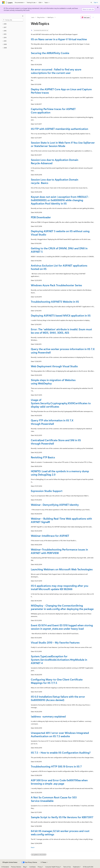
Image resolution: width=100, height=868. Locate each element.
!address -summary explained (48, 716)
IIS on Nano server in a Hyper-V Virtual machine (59, 39)
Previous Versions (16, 867)
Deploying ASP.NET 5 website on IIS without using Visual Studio (60, 233)
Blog (25, 867)
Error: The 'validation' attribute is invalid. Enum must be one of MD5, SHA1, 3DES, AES (61, 331)
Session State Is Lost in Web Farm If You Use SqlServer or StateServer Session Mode (63, 144)
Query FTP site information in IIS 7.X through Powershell (52, 422)
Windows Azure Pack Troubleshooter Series (56, 285)
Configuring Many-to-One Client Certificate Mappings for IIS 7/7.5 (57, 681)
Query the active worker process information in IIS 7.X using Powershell (63, 351)
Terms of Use (67, 867)
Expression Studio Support (47, 491)
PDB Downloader (41, 217)
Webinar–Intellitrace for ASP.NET (50, 536)
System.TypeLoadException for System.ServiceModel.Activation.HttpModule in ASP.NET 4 (59, 660)
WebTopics (51, 17)
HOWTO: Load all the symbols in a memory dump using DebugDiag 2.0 (60, 473)
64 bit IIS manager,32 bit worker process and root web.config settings (60, 833)
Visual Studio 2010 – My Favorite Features (55, 642)
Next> (33, 847)
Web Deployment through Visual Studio (54, 366)
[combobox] (13, 20)
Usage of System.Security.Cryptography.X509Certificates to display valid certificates (61, 403)
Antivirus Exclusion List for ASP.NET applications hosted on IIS (59, 267)
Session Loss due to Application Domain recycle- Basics (55, 181)
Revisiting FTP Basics (43, 457)
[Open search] (91, 3)
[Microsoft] (3, 3)
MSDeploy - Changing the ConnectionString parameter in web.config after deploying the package (62, 607)
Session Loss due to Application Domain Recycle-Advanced (55, 161)
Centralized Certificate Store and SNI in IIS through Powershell (56, 442)
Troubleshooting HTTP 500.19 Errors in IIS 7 (56, 766)
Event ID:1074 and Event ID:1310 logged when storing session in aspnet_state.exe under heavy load (62, 627)
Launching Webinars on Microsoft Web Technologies (62, 569)
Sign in (96, 2)
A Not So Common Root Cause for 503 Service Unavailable (54, 799)
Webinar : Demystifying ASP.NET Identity (55, 505)
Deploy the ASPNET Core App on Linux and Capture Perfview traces (61, 91)
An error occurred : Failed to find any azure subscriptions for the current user (56, 71)
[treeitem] (13, 24)
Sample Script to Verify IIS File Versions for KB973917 (62, 817)
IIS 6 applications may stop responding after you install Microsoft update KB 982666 (60, 587)
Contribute (32, 867)
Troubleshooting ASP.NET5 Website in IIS (55, 302)
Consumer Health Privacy (53, 867)
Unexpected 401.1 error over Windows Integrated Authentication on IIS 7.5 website (60, 734)
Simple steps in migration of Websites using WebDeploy (53, 382)
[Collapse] (23, 16)
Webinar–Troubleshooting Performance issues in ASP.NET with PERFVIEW (59, 551)
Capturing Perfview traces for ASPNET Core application (53, 111)
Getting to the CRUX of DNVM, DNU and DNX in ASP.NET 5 (59, 250)
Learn (33, 17)
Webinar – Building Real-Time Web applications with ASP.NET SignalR (61, 520)
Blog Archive (41, 17)
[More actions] (93, 17)
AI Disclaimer (5, 867)
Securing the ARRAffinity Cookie (50, 53)
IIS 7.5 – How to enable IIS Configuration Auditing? (61, 752)
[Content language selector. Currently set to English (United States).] (10, 862)
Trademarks (76, 867)
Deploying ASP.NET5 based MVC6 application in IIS (61, 315)
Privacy (40, 867)
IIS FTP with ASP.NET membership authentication (60, 129)
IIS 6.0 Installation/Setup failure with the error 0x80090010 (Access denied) (58, 698)
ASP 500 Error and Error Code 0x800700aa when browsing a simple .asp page (59, 782)
